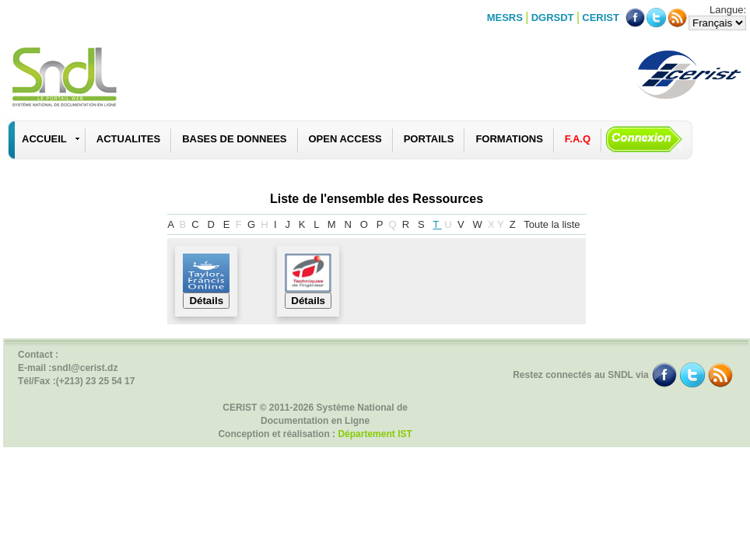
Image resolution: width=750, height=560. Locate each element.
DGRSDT (553, 17)
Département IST (375, 434)
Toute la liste (553, 224)
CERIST (601, 17)
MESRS (505, 17)
